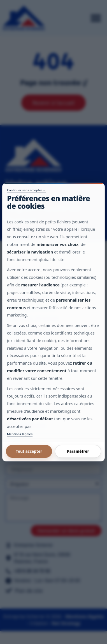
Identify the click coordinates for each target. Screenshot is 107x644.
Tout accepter (29, 451)
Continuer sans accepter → (26, 190)
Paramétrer (78, 451)
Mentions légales (20, 434)
